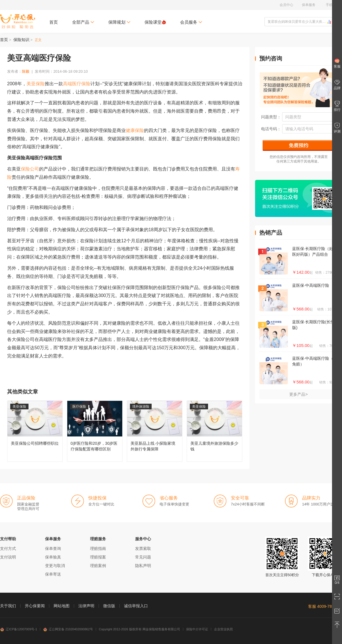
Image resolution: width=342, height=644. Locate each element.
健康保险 (135, 130)
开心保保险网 (18, 21)
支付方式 (8, 548)
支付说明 (8, 557)
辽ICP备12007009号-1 (19, 629)
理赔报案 (98, 557)
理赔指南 (98, 548)
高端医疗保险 (77, 84)
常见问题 (143, 557)
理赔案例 (98, 566)
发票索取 (143, 548)
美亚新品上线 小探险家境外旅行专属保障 (155, 431)
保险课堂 (155, 22)
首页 (54, 22)
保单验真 (53, 557)
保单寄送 (53, 574)
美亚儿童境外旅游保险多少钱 (214, 431)
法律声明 (86, 606)
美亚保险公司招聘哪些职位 (35, 431)
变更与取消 (55, 566)
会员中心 (286, 5)
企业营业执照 (223, 629)
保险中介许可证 (197, 629)
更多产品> (298, 394)
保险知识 (21, 40)
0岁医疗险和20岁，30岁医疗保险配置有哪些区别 (95, 431)
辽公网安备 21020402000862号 (68, 629)
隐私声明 (143, 566)
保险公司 (30, 169)
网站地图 (62, 606)
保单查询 (53, 548)
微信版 (109, 606)
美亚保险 (36, 84)
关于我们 (8, 606)
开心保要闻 (35, 606)
